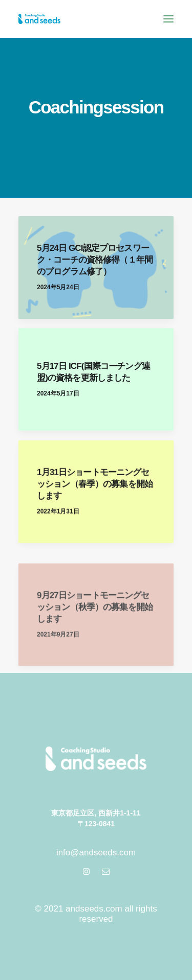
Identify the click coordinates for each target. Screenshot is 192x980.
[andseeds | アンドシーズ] (39, 19)
